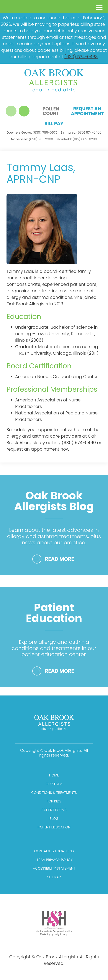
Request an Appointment (87, 111)
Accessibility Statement (54, 868)
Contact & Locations (54, 851)
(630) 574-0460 (81, 132)
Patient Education (54, 827)
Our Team (54, 784)
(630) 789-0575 (32, 132)
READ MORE (59, 559)
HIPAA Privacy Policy (54, 860)
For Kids (54, 801)
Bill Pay (54, 124)
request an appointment (33, 449)
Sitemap (54, 877)
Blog (54, 819)
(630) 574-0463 (81, 57)
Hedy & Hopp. (61, 934)
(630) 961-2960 (32, 139)
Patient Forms (54, 810)
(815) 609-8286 (77, 139)
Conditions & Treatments (54, 793)
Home (54, 775)
